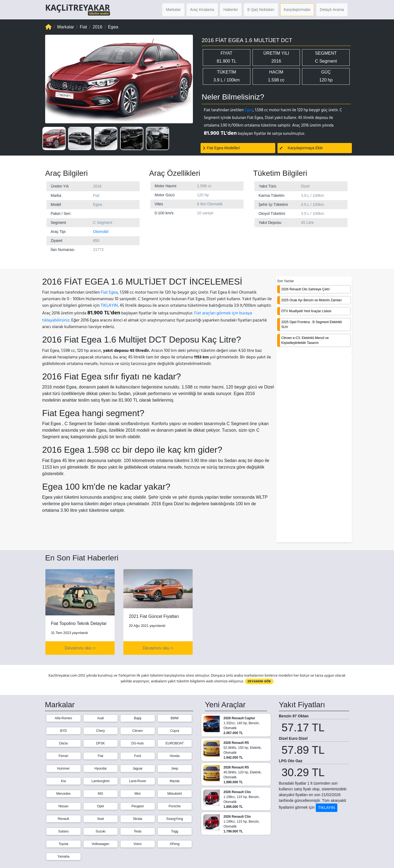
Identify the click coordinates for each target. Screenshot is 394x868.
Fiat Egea (109, 292)
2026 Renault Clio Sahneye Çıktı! (305, 289)
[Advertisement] (314, 448)
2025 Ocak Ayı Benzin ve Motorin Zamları (312, 300)
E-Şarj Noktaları (261, 10)
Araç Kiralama (202, 10)
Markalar (173, 10)
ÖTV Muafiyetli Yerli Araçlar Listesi (306, 311)
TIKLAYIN (109, 305)
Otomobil (101, 232)
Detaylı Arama (332, 10)
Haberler (231, 10)
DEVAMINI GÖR (259, 681)
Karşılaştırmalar (297, 10)
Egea (249, 110)
